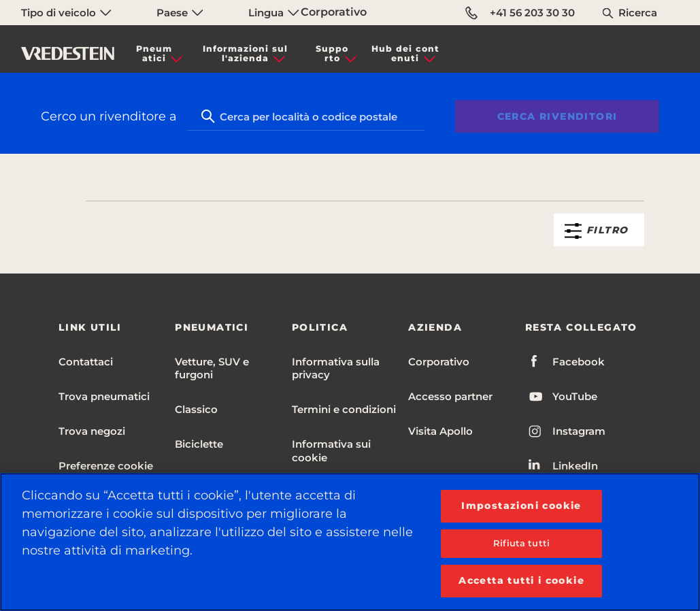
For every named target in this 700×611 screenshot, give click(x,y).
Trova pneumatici (104, 396)
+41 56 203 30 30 (520, 13)
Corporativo (334, 12)
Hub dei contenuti (405, 53)
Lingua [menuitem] (274, 13)
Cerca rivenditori (557, 116)
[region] (350, 542)
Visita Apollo (440, 431)
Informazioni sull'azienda (245, 53)
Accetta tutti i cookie (521, 580)
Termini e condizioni (344, 409)
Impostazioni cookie (521, 506)
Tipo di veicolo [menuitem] (66, 13)
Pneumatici (154, 53)
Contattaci (86, 362)
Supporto (332, 53)
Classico (196, 409)
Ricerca (638, 13)
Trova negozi (92, 431)
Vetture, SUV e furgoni (212, 368)
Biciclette (199, 444)
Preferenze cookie (106, 466)
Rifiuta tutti (521, 543)
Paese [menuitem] (180, 13)
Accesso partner (450, 396)
